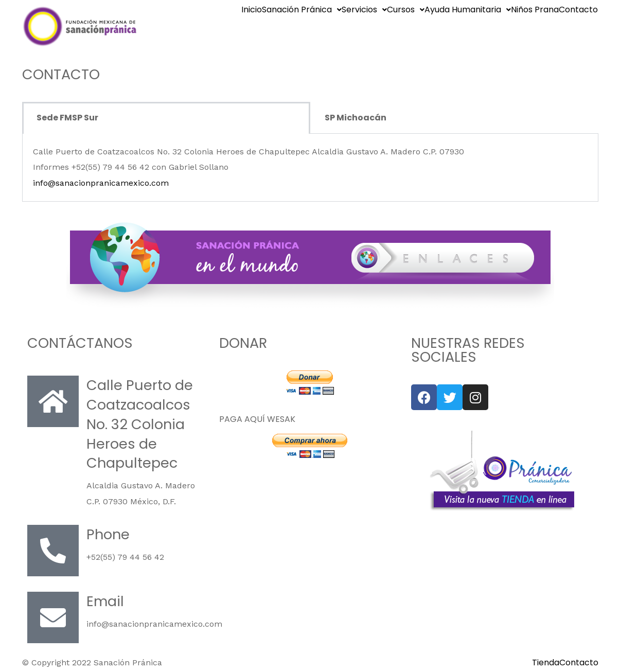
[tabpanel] (310, 168)
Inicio (252, 10)
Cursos (406, 10)
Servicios (364, 10)
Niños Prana (535, 10)
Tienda (546, 663)
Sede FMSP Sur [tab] (67, 118)
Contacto (578, 10)
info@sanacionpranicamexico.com (101, 183)
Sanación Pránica (302, 10)
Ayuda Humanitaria (468, 10)
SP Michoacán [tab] (356, 118)
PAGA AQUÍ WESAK (257, 419)
